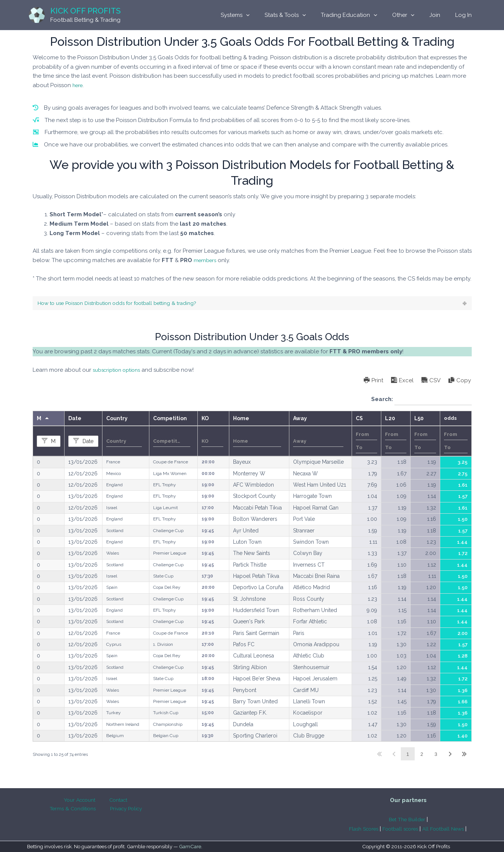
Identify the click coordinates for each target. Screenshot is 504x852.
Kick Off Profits (86, 11)
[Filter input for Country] (124, 442)
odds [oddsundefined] (450, 419)
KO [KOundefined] (205, 419)
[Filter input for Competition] (172, 442)
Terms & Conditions (129, 800)
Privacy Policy (97, 810)
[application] (267, 15)
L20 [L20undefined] (390, 419)
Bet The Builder (407, 819)
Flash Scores (358, 829)
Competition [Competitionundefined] (170, 419)
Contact (87, 800)
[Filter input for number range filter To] (367, 449)
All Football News (448, 829)
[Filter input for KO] (212, 442)
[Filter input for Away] (318, 442)
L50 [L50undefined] (419, 419)
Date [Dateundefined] (75, 419)
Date (87, 442)
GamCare (190, 847)
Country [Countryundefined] (117, 419)
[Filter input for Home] (257, 442)
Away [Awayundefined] (300, 419)
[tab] (252, 304)
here (78, 85)
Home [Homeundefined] (241, 419)
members (206, 260)
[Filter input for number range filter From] (367, 436)
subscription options (120, 371)
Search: (421, 401)
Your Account (52, 800)
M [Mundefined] (39, 419)
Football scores (400, 829)
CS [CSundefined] (359, 419)
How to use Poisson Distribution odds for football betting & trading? (128, 304)
